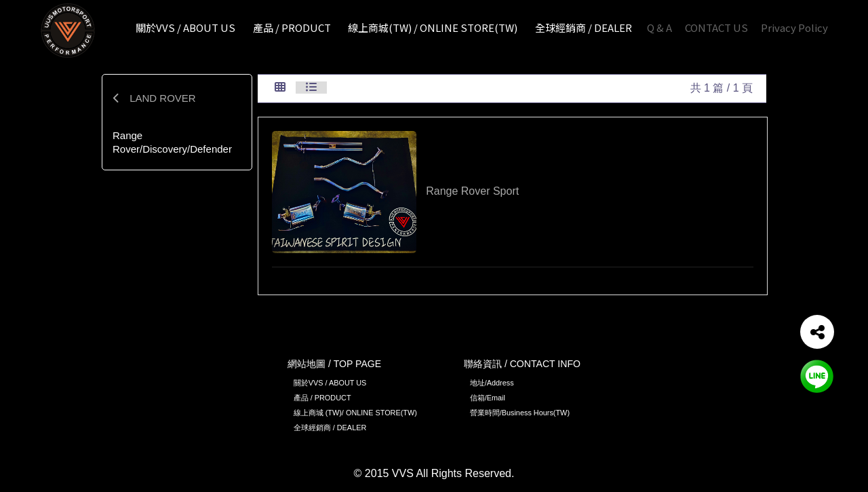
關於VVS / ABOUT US (330, 383)
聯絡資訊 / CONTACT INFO (522, 364)
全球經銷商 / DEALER (330, 428)
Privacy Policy (794, 27)
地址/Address (492, 383)
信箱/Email (488, 398)
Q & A (659, 27)
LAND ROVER (154, 98)
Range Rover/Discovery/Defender (172, 142)
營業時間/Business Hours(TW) (520, 413)
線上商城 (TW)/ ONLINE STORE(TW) (355, 413)
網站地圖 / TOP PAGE (334, 364)
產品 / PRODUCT (322, 398)
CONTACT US (716, 27)
